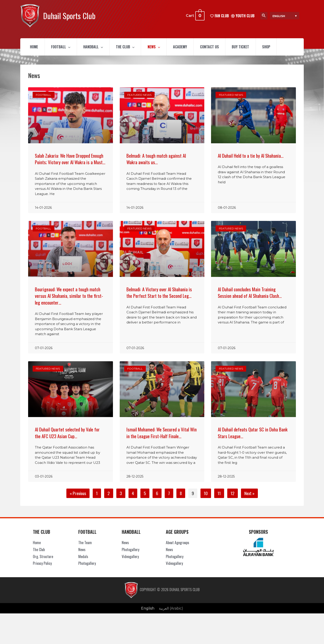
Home (34, 47)
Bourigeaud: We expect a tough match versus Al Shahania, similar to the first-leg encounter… (69, 296)
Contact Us (214, 47)
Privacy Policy (42, 564)
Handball (95, 47)
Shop (272, 47)
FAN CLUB (219, 16)
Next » (249, 494)
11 (221, 493)
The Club (128, 47)
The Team (85, 543)
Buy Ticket (246, 47)
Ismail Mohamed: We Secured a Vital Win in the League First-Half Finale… (162, 433)
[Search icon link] (264, 16)
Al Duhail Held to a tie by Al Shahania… (251, 156)
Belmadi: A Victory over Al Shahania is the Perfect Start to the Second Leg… (159, 293)
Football (62, 47)
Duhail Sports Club (69, 16)
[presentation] (69, 47)
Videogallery (130, 557)
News (157, 47)
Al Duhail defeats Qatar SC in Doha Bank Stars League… (253, 433)
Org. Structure (43, 557)
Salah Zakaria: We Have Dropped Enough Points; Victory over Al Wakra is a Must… (70, 159)
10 (207, 493)
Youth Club (243, 16)
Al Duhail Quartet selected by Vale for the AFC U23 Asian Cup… (67, 433)
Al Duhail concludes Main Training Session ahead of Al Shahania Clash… (250, 293)
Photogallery (87, 564)
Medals (83, 557)
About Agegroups (178, 543)
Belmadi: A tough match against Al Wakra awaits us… (156, 159)
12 (234, 493)
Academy (184, 47)
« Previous (78, 494)
